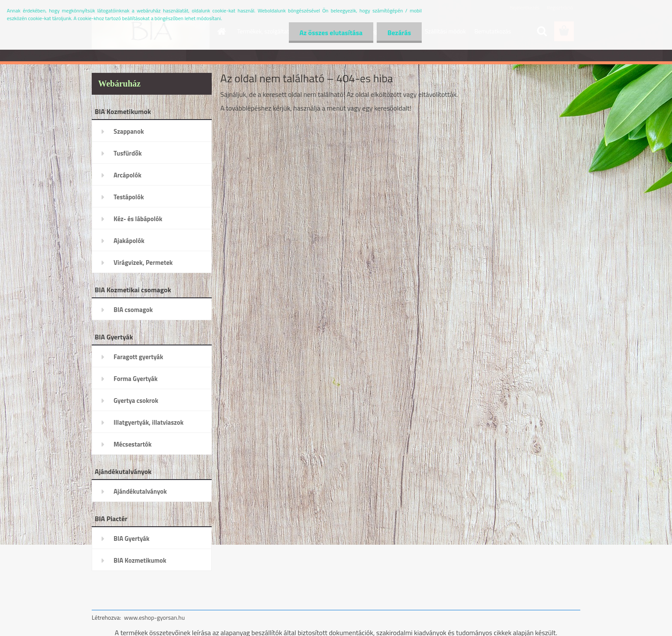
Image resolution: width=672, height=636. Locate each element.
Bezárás (399, 33)
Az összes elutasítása (331, 33)
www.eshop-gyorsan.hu (154, 617)
